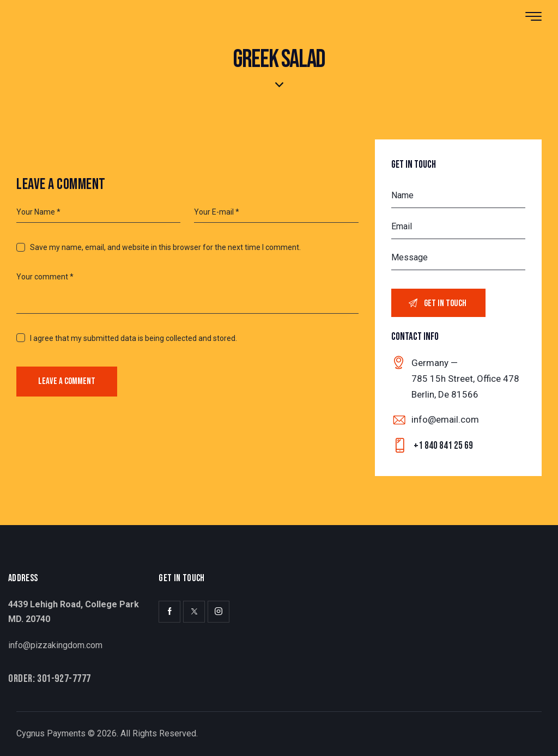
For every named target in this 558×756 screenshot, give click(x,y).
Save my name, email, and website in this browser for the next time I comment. (165, 247)
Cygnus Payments (51, 733)
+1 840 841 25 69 (443, 446)
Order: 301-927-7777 (50, 679)
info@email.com (445, 419)
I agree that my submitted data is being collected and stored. (134, 338)
